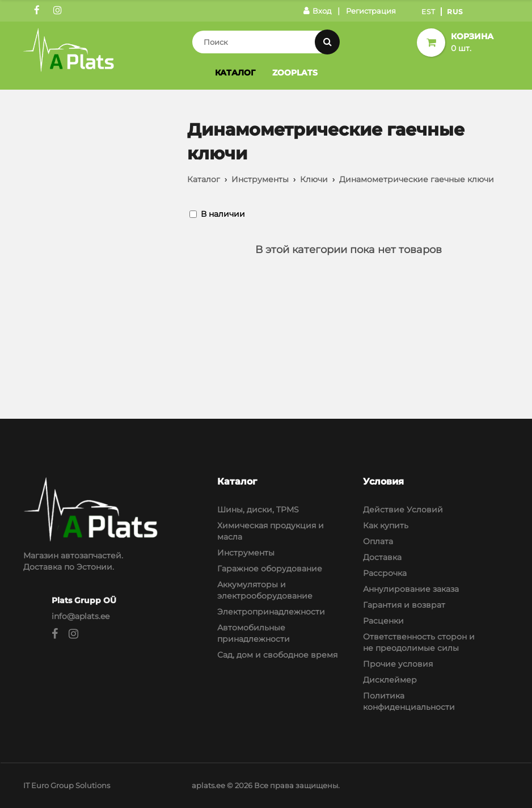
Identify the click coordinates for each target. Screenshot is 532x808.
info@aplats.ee (81, 616)
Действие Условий (403, 510)
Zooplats (295, 73)
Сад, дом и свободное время (277, 655)
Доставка (382, 557)
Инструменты (260, 179)
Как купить (386, 525)
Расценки (383, 621)
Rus (455, 12)
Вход (317, 11)
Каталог (235, 73)
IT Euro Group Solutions (67, 785)
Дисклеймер (390, 680)
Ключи (314, 179)
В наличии (223, 214)
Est (428, 12)
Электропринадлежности (271, 612)
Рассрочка (385, 573)
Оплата (378, 541)
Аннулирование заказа (411, 589)
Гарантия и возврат (404, 605)
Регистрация (371, 11)
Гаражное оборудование (270, 569)
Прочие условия (398, 664)
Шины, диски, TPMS (258, 510)
